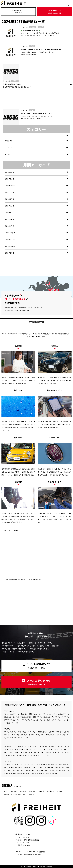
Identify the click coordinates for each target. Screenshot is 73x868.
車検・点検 (23, 791)
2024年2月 (10, 253)
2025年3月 (10, 213)
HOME (6, 791)
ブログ (9, 148)
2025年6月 (10, 199)
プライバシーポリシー (19, 794)
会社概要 (60, 791)
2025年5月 (10, 206)
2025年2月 (10, 219)
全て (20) (8, 154)
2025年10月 (10, 186)
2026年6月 (10, 172)
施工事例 (41, 791)
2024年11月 (10, 240)
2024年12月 (10, 233)
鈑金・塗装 (32, 791)
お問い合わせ (55, 12)
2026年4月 (10, 179)
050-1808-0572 (18, 10)
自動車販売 (50, 791)
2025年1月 (10, 226)
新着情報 (6, 794)
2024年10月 (10, 246)
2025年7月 (10, 192)
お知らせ (10, 141)
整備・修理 (14, 791)
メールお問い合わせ (36, 682)
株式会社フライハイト (32, 867)
